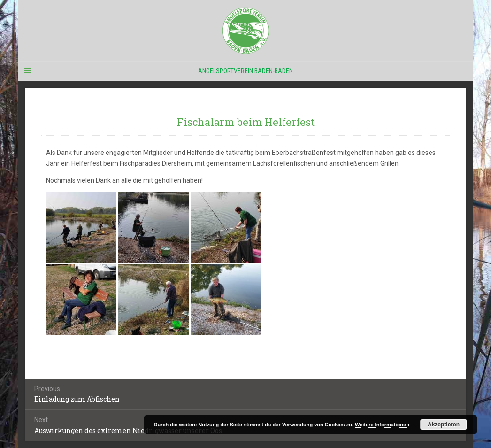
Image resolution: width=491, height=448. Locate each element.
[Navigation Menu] (27, 71)
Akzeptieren (444, 425)
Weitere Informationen (382, 425)
